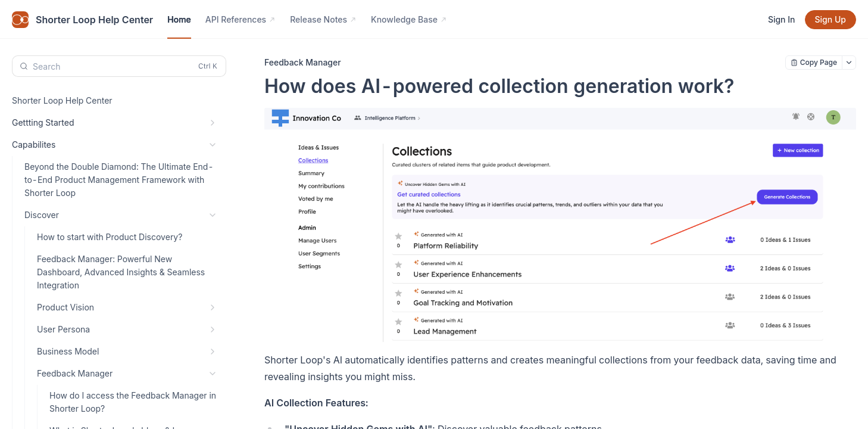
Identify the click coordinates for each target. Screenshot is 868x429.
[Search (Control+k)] (119, 66)
